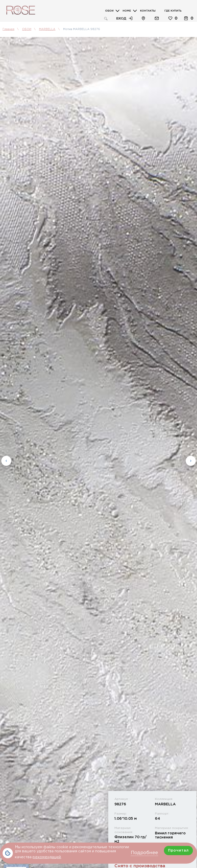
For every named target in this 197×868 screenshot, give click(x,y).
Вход (121, 18)
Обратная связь (157, 18)
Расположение (143, 18)
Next (191, 460)
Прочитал (178, 851)
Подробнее (144, 853)
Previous (6, 460)
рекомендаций (47, 857)
